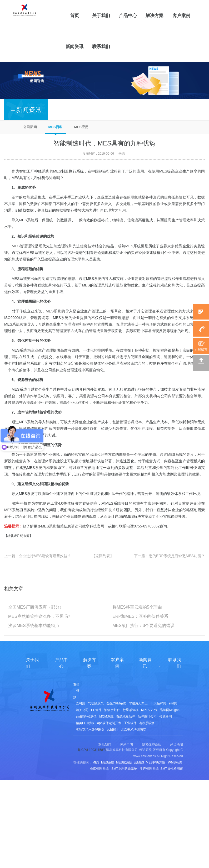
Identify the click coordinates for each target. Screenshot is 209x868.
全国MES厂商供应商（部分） (36, 607)
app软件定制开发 (109, 723)
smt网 (173, 703)
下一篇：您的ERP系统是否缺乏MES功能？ (169, 556)
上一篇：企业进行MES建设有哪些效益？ (38, 556)
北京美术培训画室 (133, 730)
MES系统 (27, 220)
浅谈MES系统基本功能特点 (34, 626)
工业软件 (130, 723)
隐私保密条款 (152, 745)
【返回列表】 (103, 556)
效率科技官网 (93, 526)
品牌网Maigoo (170, 710)
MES (163, 171)
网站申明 (127, 745)
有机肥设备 (147, 723)
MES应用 (81, 127)
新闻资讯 (74, 47)
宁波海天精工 (138, 703)
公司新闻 (30, 127)
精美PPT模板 (85, 723)
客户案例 (181, 16)
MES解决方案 (137, 516)
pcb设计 (113, 730)
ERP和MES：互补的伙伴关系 (140, 616)
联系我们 (101, 47)
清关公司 (82, 710)
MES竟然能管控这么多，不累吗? (39, 616)
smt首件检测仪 (86, 717)
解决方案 (155, 16)
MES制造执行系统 (69, 171)
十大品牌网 (158, 703)
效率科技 (20, 503)
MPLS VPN (149, 710)
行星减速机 (131, 710)
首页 (74, 16)
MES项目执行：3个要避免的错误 (143, 626)
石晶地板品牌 (126, 717)
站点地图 (177, 745)
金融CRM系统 (116, 703)
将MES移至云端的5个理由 (137, 607)
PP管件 (96, 710)
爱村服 (81, 703)
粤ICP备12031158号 (92, 750)
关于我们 (101, 16)
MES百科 (56, 127)
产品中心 (128, 16)
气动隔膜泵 (96, 703)
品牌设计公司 (147, 717)
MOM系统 (106, 717)
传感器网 (166, 717)
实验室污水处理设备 (90, 730)
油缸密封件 (112, 710)
